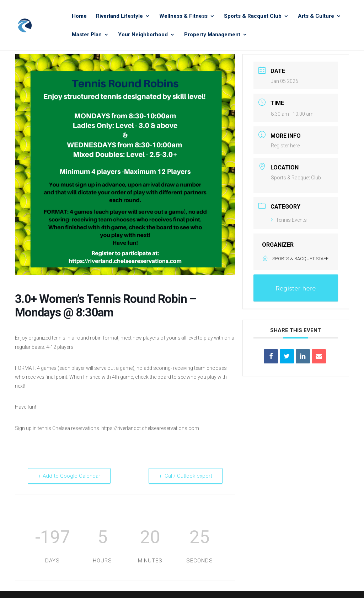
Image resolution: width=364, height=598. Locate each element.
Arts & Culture (316, 16)
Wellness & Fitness (183, 16)
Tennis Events (289, 220)
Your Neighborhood (143, 35)
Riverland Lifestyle (119, 16)
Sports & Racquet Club (253, 16)
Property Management (212, 35)
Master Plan (87, 35)
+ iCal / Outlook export (186, 476)
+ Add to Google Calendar (69, 476)
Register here (285, 146)
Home (79, 16)
